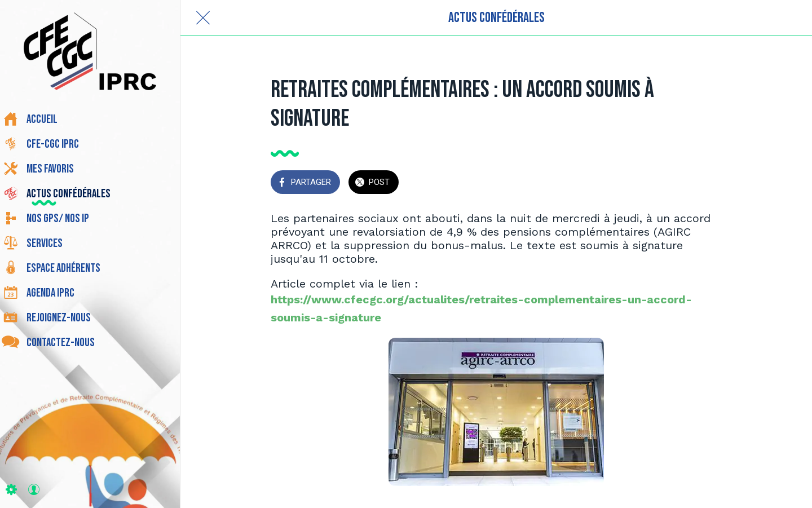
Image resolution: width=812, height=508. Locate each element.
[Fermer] (203, 18)
